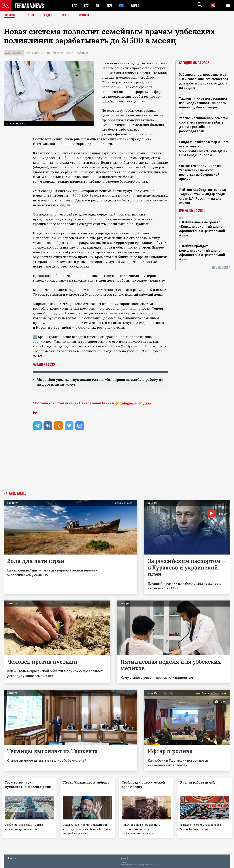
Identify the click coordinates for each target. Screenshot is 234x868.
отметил (82, 238)
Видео (49, 16)
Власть (70, 53)
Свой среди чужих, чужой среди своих (145, 785)
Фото (67, 16)
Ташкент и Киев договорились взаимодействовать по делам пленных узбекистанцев (203, 103)
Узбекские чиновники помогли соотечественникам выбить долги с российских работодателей (203, 124)
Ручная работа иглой (199, 783)
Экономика (33, 53)
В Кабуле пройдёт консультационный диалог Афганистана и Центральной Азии (202, 253)
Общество (58, 53)
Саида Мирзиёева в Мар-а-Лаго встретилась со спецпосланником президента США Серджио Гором (204, 148)
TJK (98, 6)
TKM (110, 6)
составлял (98, 346)
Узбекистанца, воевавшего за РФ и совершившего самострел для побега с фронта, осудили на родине (204, 81)
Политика (82, 53)
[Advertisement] (117, 464)
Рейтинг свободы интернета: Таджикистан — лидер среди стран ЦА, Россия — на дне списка (202, 196)
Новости (10, 16)
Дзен (147, 403)
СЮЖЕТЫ (87, 16)
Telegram (127, 403)
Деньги (46, 53)
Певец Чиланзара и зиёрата (80, 785)
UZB (122, 6)
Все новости (221, 267)
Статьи (30, 16)
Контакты (13, 857)
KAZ (74, 6)
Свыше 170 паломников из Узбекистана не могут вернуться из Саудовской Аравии (200, 172)
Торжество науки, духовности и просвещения (21, 787)
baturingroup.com (144, 864)
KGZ (86, 6)
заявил (56, 304)
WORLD (136, 6)
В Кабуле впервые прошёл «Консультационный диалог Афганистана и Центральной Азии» (202, 229)
